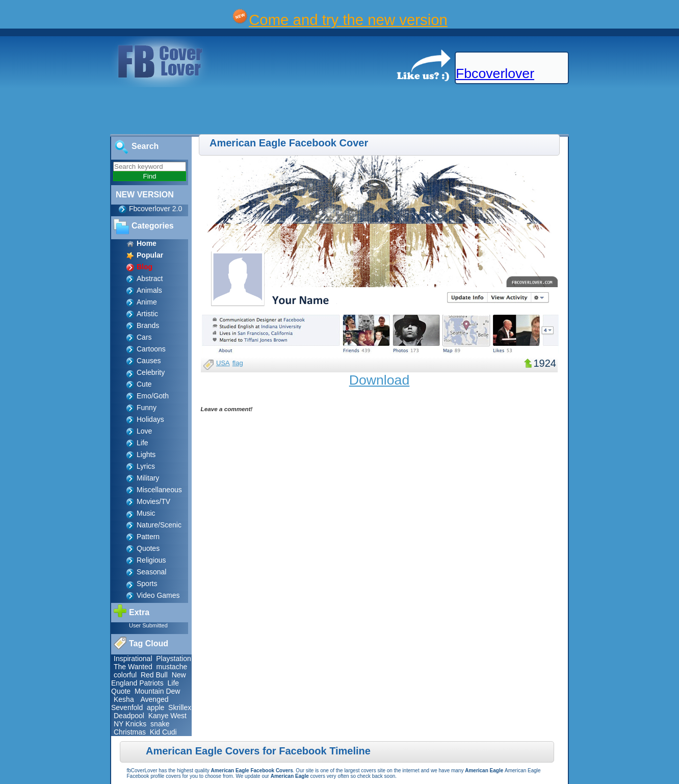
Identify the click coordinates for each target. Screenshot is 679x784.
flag (238, 363)
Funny (147, 408)
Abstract (150, 279)
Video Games (158, 595)
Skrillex (180, 707)
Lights (146, 454)
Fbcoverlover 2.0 (155, 209)
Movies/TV (153, 501)
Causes (149, 361)
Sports (147, 584)
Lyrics (146, 466)
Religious (151, 560)
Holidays (150, 419)
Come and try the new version (348, 20)
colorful (125, 675)
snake (160, 724)
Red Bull (154, 675)
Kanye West (167, 716)
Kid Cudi (163, 732)
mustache (172, 667)
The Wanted (133, 667)
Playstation (173, 659)
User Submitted (148, 625)
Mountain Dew (158, 691)
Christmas (130, 732)
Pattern (148, 537)
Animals (149, 290)
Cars (144, 337)
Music (146, 513)
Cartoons (151, 349)
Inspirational (133, 659)
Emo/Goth (153, 396)
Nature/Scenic (159, 525)
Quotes (148, 548)
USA (223, 363)
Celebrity (151, 372)
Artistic (147, 314)
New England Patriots (149, 679)
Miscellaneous (159, 490)
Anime (147, 302)
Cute (144, 384)
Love (144, 431)
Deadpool (129, 716)
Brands (148, 325)
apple (155, 707)
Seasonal (151, 572)
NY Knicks (130, 724)
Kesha (124, 699)
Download (380, 380)
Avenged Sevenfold (140, 703)
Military (148, 478)
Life (142, 443)
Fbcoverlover (495, 73)
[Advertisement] (186, 111)
